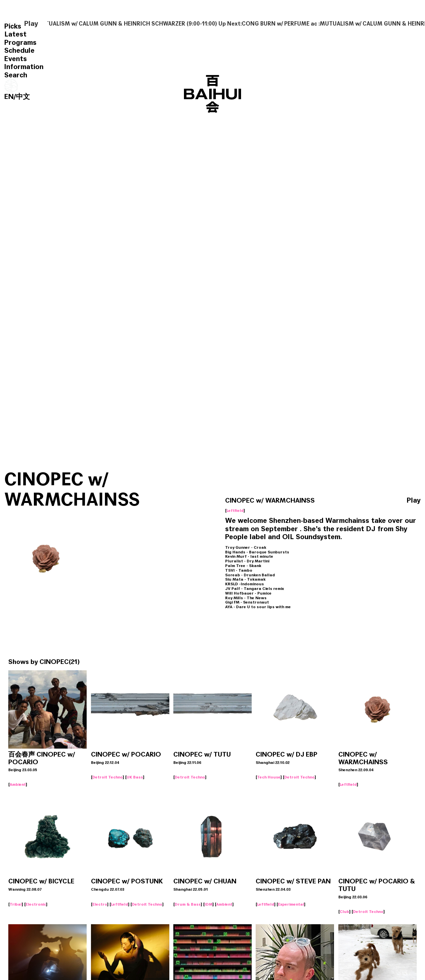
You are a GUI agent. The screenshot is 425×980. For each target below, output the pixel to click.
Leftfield (235, 511)
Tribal (16, 904)
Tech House (269, 777)
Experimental (291, 904)
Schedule (19, 50)
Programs (20, 42)
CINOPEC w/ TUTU (202, 755)
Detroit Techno (108, 777)
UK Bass (135, 777)
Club (344, 912)
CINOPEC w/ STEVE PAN (293, 881)
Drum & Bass (188, 904)
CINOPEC (54, 662)
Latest (15, 34)
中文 (23, 97)
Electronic (36, 904)
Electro (100, 904)
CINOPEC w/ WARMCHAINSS (363, 758)
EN (9, 97)
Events (16, 59)
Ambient (18, 784)
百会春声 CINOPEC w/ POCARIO (42, 758)
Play (31, 24)
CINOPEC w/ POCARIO (126, 755)
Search (16, 75)
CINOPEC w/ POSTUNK (127, 881)
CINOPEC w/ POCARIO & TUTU (377, 885)
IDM (209, 904)
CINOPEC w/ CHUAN (205, 881)
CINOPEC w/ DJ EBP (287, 755)
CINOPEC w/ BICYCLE (41, 881)
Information (24, 67)
